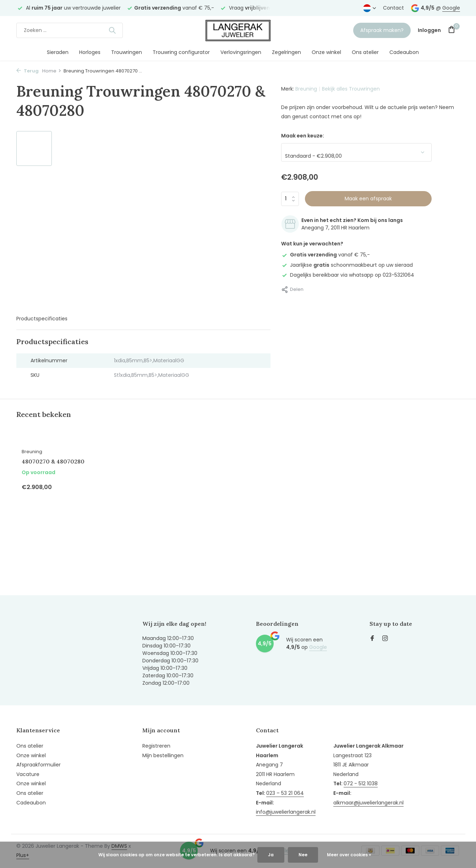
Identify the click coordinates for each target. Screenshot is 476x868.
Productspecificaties (42, 319)
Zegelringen (286, 52)
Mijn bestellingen (163, 755)
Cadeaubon (404, 52)
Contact (393, 8)
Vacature (28, 774)
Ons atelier (365, 52)
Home (52, 71)
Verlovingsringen (241, 52)
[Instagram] (385, 639)
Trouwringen (127, 52)
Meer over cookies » (349, 855)
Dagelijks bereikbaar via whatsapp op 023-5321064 (348, 275)
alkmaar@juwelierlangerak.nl (368, 803)
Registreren (156, 746)
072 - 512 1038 (361, 783)
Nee (303, 855)
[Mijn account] (429, 30)
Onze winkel (326, 52)
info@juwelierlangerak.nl (286, 812)
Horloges (90, 52)
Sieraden (58, 52)
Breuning (306, 89)
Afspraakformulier (39, 765)
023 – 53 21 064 (285, 793)
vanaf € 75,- (325, 255)
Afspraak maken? (382, 30)
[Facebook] (372, 639)
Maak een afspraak (368, 199)
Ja (271, 855)
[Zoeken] (70, 30)
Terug (28, 71)
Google (451, 8)
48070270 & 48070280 (53, 461)
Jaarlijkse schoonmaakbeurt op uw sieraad (347, 265)
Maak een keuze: (303, 136)
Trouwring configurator (181, 52)
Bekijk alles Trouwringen (351, 89)
